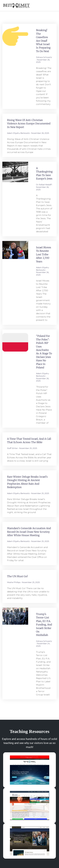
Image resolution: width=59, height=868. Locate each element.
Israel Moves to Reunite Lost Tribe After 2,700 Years (44, 254)
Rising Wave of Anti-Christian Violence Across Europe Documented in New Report (29, 124)
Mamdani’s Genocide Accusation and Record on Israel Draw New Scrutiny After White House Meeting (29, 532)
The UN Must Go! (17, 576)
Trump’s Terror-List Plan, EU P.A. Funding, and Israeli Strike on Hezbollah (44, 625)
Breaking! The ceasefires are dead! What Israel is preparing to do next (43, 41)
